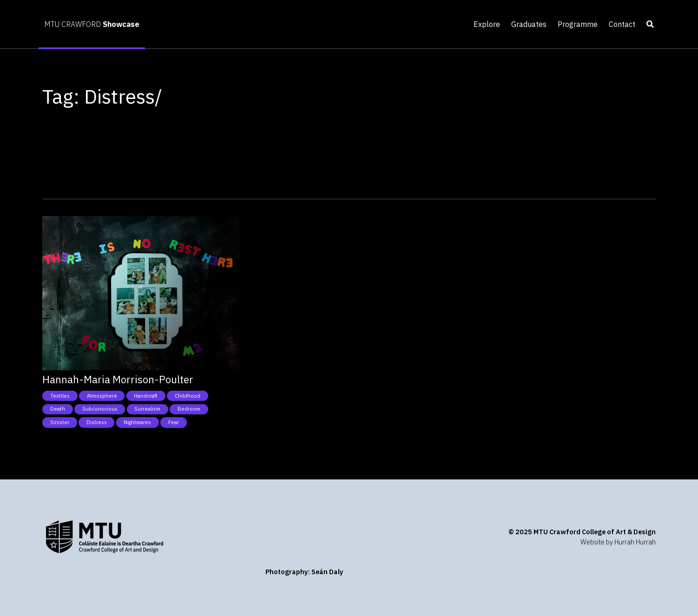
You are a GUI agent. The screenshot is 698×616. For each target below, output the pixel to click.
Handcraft (146, 396)
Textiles (60, 396)
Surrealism (147, 409)
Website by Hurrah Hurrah (618, 542)
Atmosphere (102, 396)
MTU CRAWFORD (92, 24)
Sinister (60, 422)
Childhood (188, 396)
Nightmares (137, 422)
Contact (622, 24)
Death (58, 409)
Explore (487, 24)
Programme (578, 24)
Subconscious (100, 409)
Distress (97, 422)
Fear (174, 422)
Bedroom (189, 409)
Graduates (529, 24)
